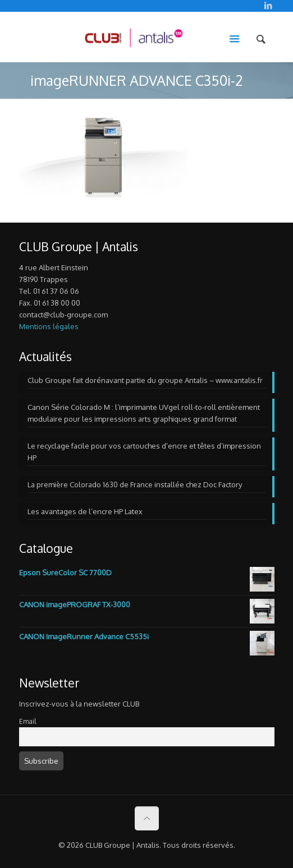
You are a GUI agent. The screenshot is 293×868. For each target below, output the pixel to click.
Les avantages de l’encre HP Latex (85, 511)
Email (28, 721)
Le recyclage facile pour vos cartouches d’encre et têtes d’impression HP (144, 452)
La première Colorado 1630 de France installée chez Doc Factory (135, 484)
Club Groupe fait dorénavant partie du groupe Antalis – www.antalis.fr (145, 380)
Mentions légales (49, 326)
